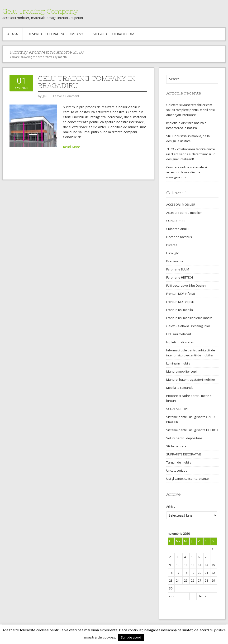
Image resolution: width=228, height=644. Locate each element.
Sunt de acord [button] (131, 637)
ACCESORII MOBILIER (181, 205)
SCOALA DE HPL (177, 409)
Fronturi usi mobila (180, 310)
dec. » (202, 596)
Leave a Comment (66, 96)
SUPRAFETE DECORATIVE (184, 454)
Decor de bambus (179, 237)
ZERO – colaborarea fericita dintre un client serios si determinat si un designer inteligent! (191, 154)
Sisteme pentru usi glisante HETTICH (192, 430)
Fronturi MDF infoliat (181, 294)
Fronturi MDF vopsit (180, 302)
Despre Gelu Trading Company (55, 34)
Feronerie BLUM (178, 269)
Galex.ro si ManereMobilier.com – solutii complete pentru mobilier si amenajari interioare (190, 110)
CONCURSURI (176, 221)
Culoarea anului (178, 229)
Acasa (13, 34)
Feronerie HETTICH (180, 277)
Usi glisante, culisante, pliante (188, 479)
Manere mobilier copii (182, 371)
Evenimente (175, 261)
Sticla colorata (176, 446)
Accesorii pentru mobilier (184, 213)
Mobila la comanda (180, 388)
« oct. (173, 596)
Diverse (172, 245)
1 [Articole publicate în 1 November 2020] (212, 549)
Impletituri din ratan (180, 342)
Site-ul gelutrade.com (114, 34)
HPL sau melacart (179, 334)
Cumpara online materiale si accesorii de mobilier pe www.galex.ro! (187, 172)
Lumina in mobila (178, 363)
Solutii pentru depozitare (184, 438)
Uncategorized (177, 470)
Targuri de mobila (179, 462)
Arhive (171, 506)
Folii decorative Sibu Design (186, 285)
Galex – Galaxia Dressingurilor (188, 326)
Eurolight (173, 253)
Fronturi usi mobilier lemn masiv (189, 318)
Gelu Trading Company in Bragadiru (87, 82)
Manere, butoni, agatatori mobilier (191, 379)
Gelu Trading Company (40, 11)
